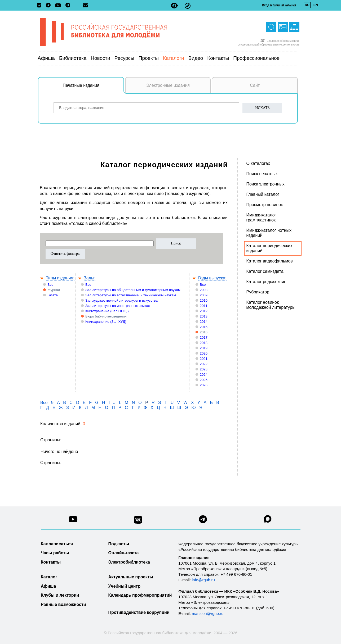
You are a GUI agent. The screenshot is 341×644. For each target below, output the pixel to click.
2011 (204, 306)
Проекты (149, 58)
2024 (204, 375)
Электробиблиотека (129, 562)
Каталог (49, 577)
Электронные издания (168, 85)
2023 (204, 369)
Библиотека (73, 58)
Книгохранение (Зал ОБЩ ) (107, 311)
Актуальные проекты (131, 577)
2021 (204, 359)
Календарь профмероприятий (140, 595)
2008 (204, 290)
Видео (196, 58)
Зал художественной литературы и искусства (121, 300)
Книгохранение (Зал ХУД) (106, 322)
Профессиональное (256, 58)
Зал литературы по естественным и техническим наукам (131, 295)
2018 (204, 343)
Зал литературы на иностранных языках (118, 306)
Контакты (218, 58)
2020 (204, 353)
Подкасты (119, 544)
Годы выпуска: (212, 278)
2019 (204, 348)
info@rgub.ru (203, 580)
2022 (204, 364)
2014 (204, 322)
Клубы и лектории (60, 595)
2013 (204, 316)
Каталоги (174, 58)
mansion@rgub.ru (208, 613)
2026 (204, 385)
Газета (53, 295)
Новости (100, 58)
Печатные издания (94, 88)
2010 (204, 300)
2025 (204, 380)
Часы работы (55, 553)
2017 (204, 337)
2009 (204, 295)
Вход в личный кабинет (279, 5)
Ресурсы (124, 58)
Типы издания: (60, 278)
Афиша (46, 58)
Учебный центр (124, 586)
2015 (204, 327)
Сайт (255, 85)
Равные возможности (63, 604)
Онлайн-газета (124, 553)
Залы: (90, 278)
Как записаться (57, 544)
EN (316, 5)
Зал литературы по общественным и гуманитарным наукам (133, 290)
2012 (204, 311)
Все (50, 285)
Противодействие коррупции (139, 612)
